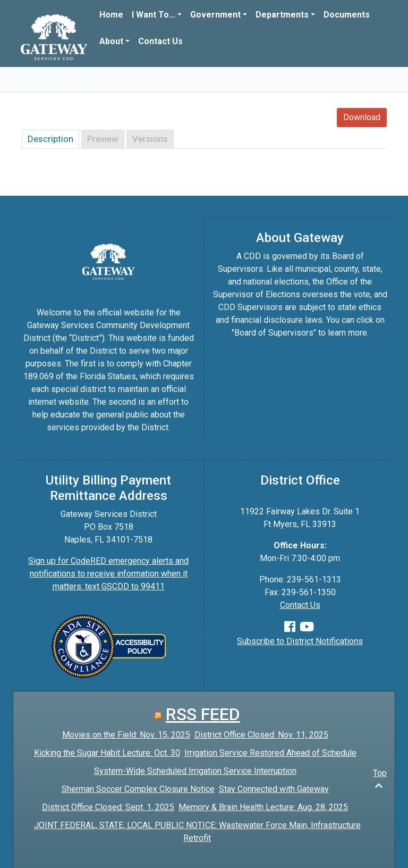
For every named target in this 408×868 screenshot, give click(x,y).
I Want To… (154, 15)
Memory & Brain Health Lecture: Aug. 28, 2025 (263, 807)
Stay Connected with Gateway (274, 789)
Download (362, 117)
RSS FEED (203, 714)
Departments (282, 15)
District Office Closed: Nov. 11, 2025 (261, 735)
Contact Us (160, 41)
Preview (103, 139)
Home (111, 15)
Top (380, 779)
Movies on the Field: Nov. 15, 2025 (126, 735)
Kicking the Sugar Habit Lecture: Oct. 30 (107, 753)
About (111, 41)
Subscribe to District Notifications (300, 641)
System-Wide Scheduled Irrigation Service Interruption (195, 771)
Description (50, 139)
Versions (150, 139)
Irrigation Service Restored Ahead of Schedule (270, 753)
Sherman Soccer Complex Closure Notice (138, 789)
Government (215, 15)
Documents (347, 15)
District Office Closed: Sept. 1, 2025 (108, 807)
